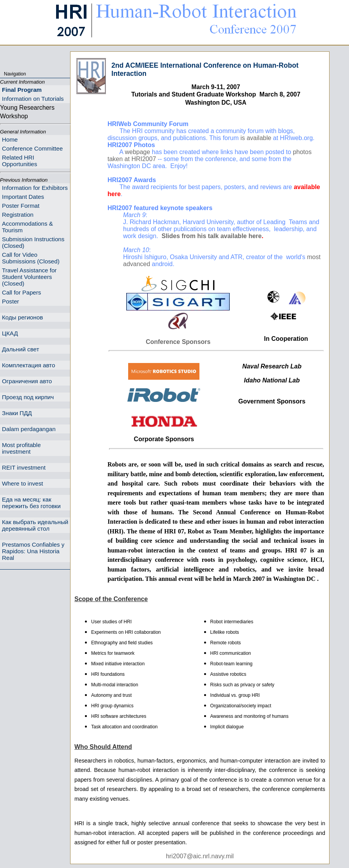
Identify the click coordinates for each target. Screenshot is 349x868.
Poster (11, 301)
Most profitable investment (21, 448)
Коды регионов (22, 317)
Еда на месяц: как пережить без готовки (31, 503)
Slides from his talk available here (212, 236)
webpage (137, 152)
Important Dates (23, 197)
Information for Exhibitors (35, 188)
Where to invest (23, 483)
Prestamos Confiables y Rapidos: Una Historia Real (33, 551)
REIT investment (24, 467)
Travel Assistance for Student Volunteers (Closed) (29, 277)
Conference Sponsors (178, 342)
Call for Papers (21, 292)
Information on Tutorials (33, 99)
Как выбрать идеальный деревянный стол (35, 525)
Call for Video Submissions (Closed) (31, 258)
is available (256, 138)
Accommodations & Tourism (27, 227)
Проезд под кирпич (28, 397)
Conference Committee (32, 148)
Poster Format (21, 206)
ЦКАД (10, 333)
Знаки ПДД (17, 413)
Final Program (22, 90)
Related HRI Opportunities (19, 161)
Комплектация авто (28, 365)
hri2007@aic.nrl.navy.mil (200, 856)
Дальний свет (20, 349)
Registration (18, 215)
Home (10, 139)
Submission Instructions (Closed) (33, 242)
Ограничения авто (27, 381)
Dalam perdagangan (29, 429)
